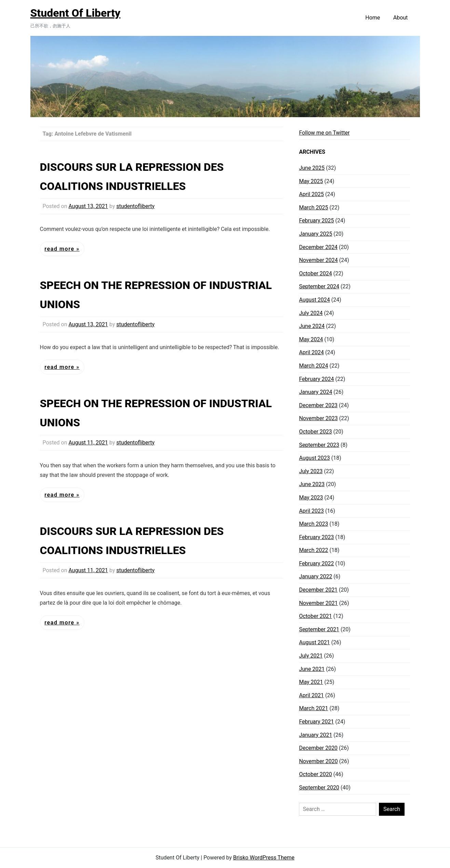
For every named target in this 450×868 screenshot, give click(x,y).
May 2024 (311, 339)
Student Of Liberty (76, 13)
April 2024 (311, 352)
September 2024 (319, 286)
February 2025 (316, 221)
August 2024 (314, 300)
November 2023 (318, 418)
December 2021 (318, 590)
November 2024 (318, 260)
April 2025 (311, 194)
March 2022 (313, 550)
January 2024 (316, 392)
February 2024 (316, 379)
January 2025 (316, 234)
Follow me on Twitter (324, 133)
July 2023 (311, 471)
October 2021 (315, 616)
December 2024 (318, 247)
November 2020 (318, 761)
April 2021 (311, 695)
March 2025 (313, 208)
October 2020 (315, 774)
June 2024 (312, 326)
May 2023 (311, 498)
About (401, 18)
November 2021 (318, 603)
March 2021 (313, 708)
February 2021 (316, 722)
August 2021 (314, 642)
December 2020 (318, 748)
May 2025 (311, 181)
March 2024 (313, 366)
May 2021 (311, 682)
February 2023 (316, 537)
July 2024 (311, 313)
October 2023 (315, 432)
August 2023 (314, 458)
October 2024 (315, 273)
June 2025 (312, 168)
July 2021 (311, 656)
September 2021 (319, 629)
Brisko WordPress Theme (264, 858)
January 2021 (316, 735)
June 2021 (312, 669)
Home (373, 18)
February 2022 (316, 563)
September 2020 (319, 788)
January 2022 (316, 576)
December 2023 (318, 405)
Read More (60, 249)
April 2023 (311, 511)
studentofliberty (135, 206)
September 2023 (319, 445)
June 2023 (312, 484)
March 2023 (313, 524)
